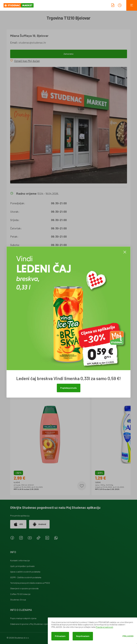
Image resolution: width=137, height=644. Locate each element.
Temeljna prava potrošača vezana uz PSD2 (30, 583)
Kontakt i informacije (20, 560)
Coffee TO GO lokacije (20, 594)
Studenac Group (18, 600)
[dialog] (92, 631)
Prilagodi (128, 636)
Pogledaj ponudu (68, 388)
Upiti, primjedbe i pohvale (22, 566)
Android (39, 524)
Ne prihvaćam (83, 636)
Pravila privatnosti (104, 627)
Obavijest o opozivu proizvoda (24, 588)
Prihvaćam (60, 636)
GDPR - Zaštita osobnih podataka (26, 577)
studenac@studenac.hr (32, 42)
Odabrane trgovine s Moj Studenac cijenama (31, 624)
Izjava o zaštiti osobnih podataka (25, 572)
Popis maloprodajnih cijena (23, 618)
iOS (18, 524)
